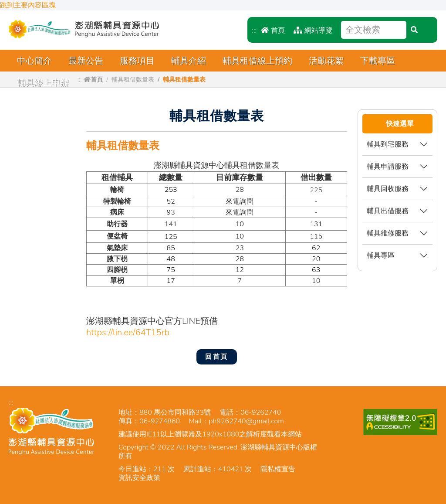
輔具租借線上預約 (257, 61)
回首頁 (217, 357)
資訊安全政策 (139, 478)
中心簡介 (34, 61)
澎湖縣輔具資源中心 (84, 29)
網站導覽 (313, 31)
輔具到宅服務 (388, 144)
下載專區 (378, 61)
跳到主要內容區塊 (28, 5)
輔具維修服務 (388, 233)
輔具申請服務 (388, 166)
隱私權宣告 (278, 469)
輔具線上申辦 (43, 83)
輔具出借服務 (388, 211)
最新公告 (86, 61)
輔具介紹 (189, 61)
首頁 (273, 31)
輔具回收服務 (388, 189)
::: (254, 31)
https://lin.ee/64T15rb (128, 332)
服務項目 (137, 61)
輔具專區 (381, 255)
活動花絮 (326, 61)
